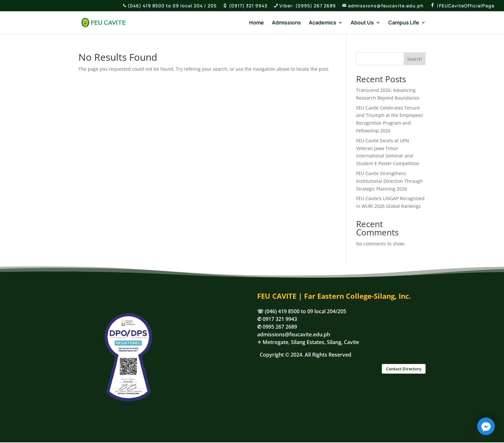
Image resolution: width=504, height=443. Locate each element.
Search (415, 59)
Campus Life (404, 23)
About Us (362, 23)
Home (256, 23)
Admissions (286, 23)
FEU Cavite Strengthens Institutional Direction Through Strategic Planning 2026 (389, 181)
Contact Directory (404, 369)
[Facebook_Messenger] (486, 426)
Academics (323, 23)
